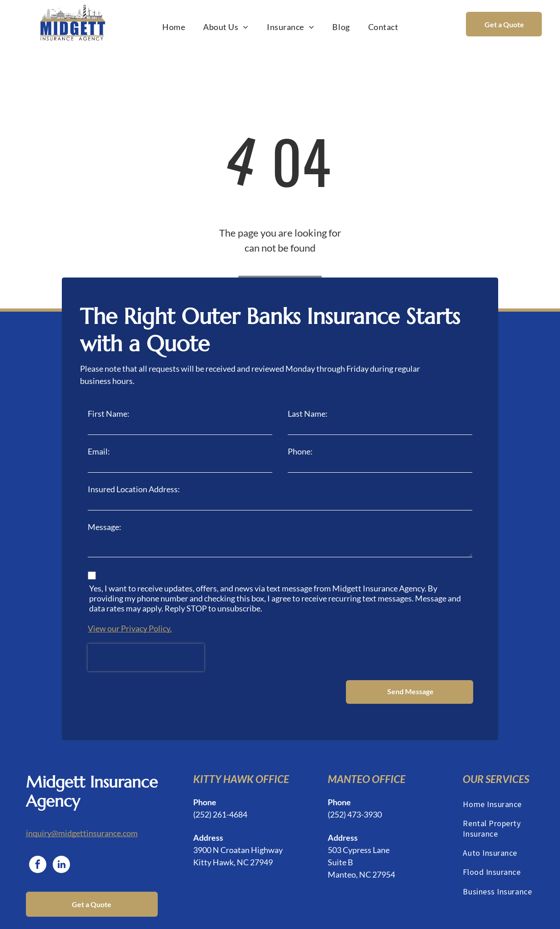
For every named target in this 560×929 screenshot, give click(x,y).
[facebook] (38, 829)
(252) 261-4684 (220, 778)
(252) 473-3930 (355, 778)
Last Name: (308, 414)
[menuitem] (174, 27)
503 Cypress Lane (359, 813)
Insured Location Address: (134, 489)
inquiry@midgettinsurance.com (82, 797)
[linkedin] (61, 829)
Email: (99, 451)
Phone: (300, 451)
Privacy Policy (360, 917)
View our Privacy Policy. (130, 628)
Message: (105, 527)
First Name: (109, 414)
